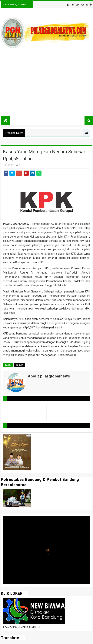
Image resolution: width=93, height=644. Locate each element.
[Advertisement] (46, 83)
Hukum (19, 365)
